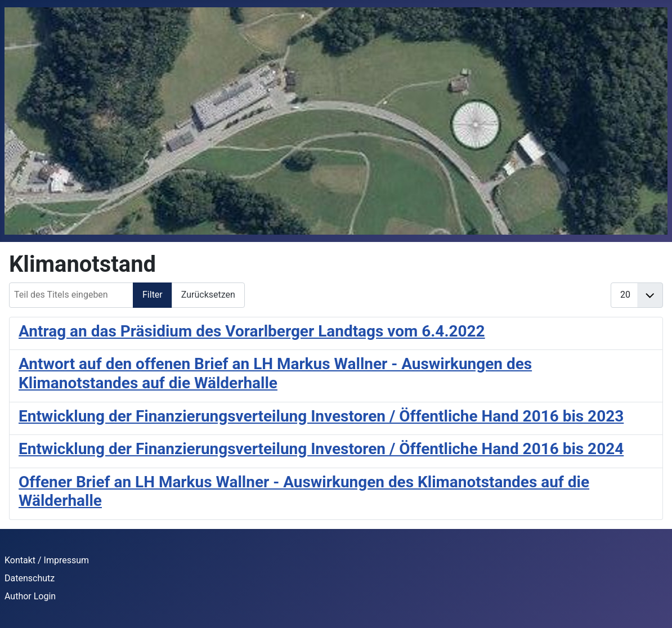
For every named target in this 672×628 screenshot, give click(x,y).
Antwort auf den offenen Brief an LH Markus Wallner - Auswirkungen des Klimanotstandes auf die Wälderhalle (275, 373)
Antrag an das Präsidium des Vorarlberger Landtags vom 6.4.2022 (252, 331)
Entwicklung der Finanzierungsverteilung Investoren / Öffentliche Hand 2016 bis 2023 (321, 416)
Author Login (30, 596)
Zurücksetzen (208, 295)
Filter (153, 295)
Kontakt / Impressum (47, 560)
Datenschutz (30, 578)
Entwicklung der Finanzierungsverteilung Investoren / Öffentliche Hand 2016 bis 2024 (321, 449)
